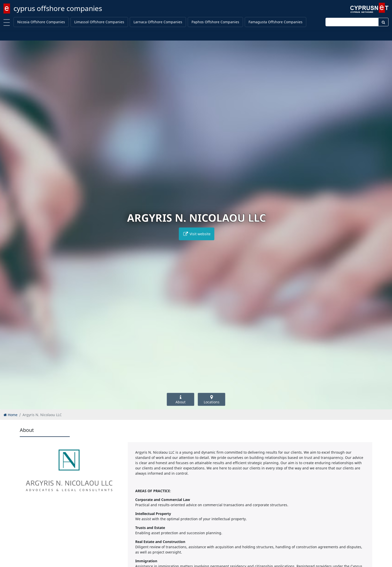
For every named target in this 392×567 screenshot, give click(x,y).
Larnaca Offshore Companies (158, 22)
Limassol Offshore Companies (99, 22)
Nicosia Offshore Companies (41, 22)
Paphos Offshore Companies (215, 22)
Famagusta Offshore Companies (275, 22)
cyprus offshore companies (58, 8)
